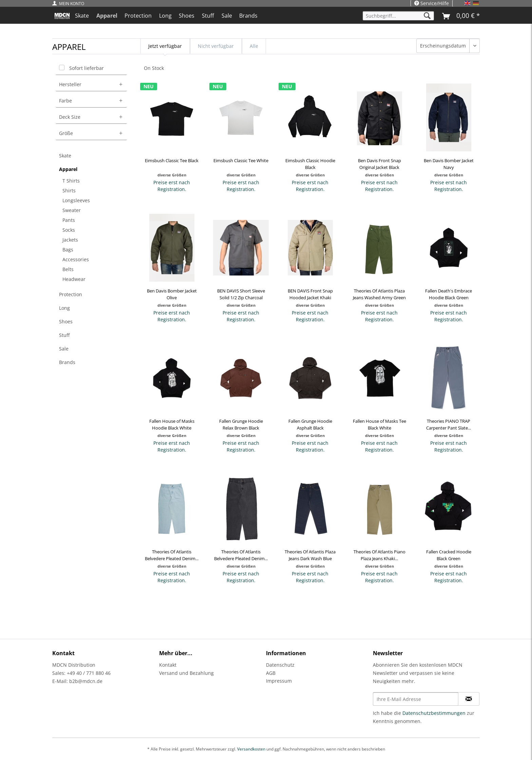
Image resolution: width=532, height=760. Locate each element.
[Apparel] (107, 16)
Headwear (74, 279)
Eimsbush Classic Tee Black (172, 160)
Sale (64, 349)
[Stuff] (208, 16)
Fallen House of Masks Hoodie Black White (172, 424)
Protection (71, 294)
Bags (68, 250)
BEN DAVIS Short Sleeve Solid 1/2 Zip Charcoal (241, 294)
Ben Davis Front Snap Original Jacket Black (379, 164)
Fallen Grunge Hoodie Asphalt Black (310, 424)
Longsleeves (76, 200)
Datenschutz (280, 665)
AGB (271, 673)
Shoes (66, 321)
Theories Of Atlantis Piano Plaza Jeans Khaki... (379, 555)
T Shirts (71, 181)
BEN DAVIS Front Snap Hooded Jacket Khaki (310, 294)
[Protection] (138, 16)
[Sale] (227, 16)
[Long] (165, 16)
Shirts (69, 191)
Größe (66, 133)
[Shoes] (187, 16)
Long (64, 308)
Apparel (68, 169)
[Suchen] (427, 16)
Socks (69, 230)
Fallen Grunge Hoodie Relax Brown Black (241, 424)
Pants (69, 220)
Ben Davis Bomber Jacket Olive (172, 294)
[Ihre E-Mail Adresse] (416, 699)
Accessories (76, 259)
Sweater (72, 210)
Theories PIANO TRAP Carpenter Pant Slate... (449, 424)
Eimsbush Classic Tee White (241, 160)
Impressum (279, 681)
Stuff (64, 335)
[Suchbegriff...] (398, 16)
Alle (254, 46)
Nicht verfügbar (216, 46)
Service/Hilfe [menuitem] (432, 3)
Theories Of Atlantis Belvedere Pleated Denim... (172, 555)
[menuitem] (70, 4)
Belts (68, 269)
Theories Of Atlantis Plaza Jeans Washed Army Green (379, 294)
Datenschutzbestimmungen (434, 713)
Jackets (70, 240)
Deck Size (70, 117)
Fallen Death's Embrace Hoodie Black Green (449, 294)
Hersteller (70, 84)
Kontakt (168, 665)
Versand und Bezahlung (186, 673)
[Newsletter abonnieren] (469, 699)
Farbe (65, 101)
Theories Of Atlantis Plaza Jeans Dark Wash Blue (310, 555)
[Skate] (82, 16)
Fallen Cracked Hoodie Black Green (449, 555)
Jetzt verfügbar (165, 46)
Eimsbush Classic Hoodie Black (310, 164)
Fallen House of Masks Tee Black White (379, 424)
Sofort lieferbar (87, 68)
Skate (65, 156)
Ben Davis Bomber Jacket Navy (449, 164)
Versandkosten (251, 749)
